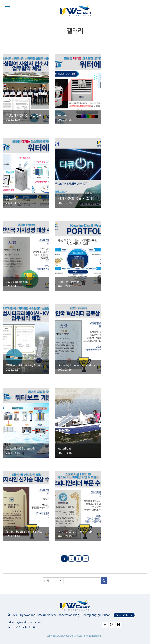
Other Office (124, 615)
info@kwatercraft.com (24, 622)
